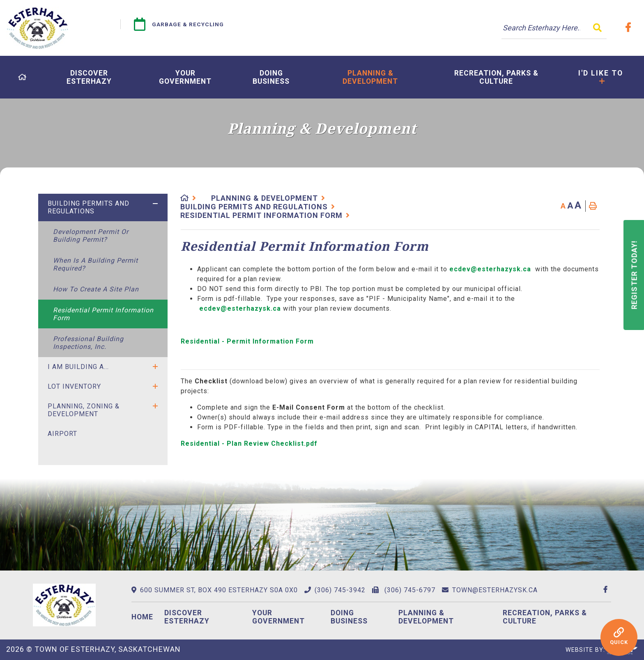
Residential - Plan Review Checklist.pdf (250, 443)
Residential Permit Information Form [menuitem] (103, 314)
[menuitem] (22, 77)
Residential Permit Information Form (261, 215)
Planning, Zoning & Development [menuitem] (84, 410)
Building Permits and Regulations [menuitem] (89, 207)
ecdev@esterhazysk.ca (490, 269)
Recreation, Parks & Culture (545, 617)
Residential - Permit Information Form (247, 341)
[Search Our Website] (554, 28)
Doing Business (349, 617)
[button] (155, 204)
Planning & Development (264, 198)
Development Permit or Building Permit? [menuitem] (91, 236)
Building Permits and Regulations (254, 207)
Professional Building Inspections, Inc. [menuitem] (88, 343)
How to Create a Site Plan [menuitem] (96, 289)
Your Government (278, 617)
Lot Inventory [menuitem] (74, 386)
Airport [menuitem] (62, 434)
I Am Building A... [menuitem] (78, 367)
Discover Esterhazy (187, 617)
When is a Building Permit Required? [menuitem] (95, 264)
